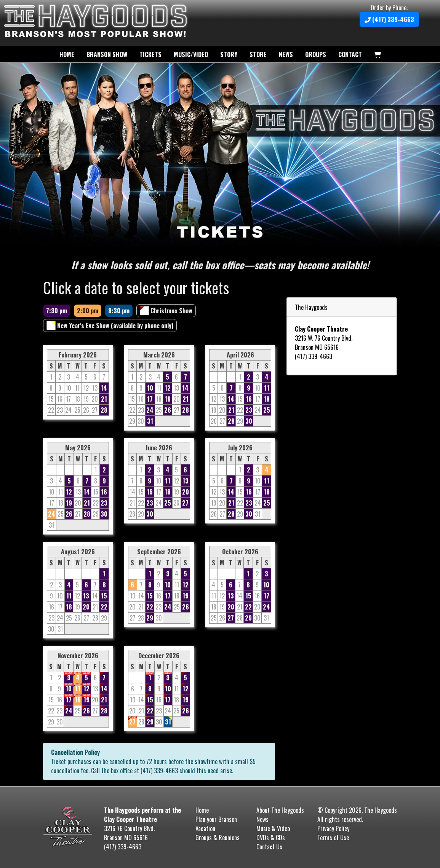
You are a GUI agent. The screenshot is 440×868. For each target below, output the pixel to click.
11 (267, 388)
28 (104, 410)
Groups (316, 54)
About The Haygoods (280, 810)
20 (186, 492)
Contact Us (269, 847)
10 (150, 388)
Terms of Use (333, 838)
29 (150, 618)
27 (185, 503)
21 (104, 399)
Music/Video (191, 54)
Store (258, 54)
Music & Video (273, 828)
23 (249, 410)
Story (229, 54)
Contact (350, 54)
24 (150, 410)
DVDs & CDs (271, 838)
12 (168, 388)
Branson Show (107, 54)
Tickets (150, 54)
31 (150, 421)
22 (104, 607)
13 (186, 481)
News (286, 54)
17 (150, 399)
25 (267, 410)
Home (67, 54)
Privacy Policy (333, 828)
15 (104, 596)
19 (168, 399)
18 (267, 399)
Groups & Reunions (218, 838)
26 (168, 410)
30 (249, 421)
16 (249, 399)
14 (104, 388)
